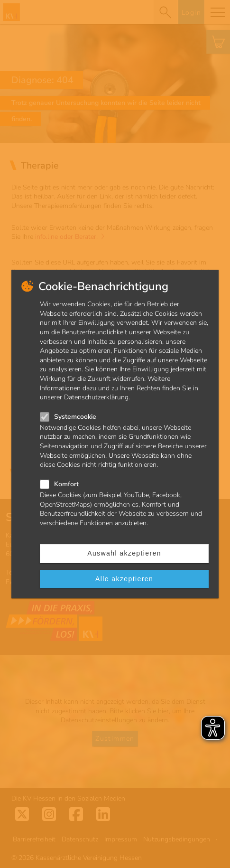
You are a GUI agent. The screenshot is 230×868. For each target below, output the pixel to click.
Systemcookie (75, 417)
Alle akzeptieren (124, 579)
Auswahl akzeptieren (124, 553)
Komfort (66, 484)
